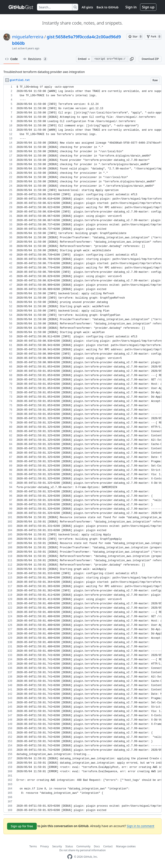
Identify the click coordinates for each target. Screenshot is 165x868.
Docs (97, 846)
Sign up (148, 7)
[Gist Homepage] (21, 7)
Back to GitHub (107, 7)
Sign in (131, 7)
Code (11, 59)
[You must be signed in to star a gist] (135, 37)
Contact (108, 846)
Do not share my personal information (82, 850)
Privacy (44, 846)
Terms (33, 846)
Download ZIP (150, 59)
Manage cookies (126, 846)
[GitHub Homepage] (70, 857)
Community (83, 846)
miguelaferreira (28, 37)
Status (69, 846)
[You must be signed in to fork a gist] (153, 37)
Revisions (35, 59)
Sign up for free (22, 826)
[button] (132, 59)
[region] (82, 449)
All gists (87, 7)
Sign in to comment (141, 826)
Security (57, 846)
